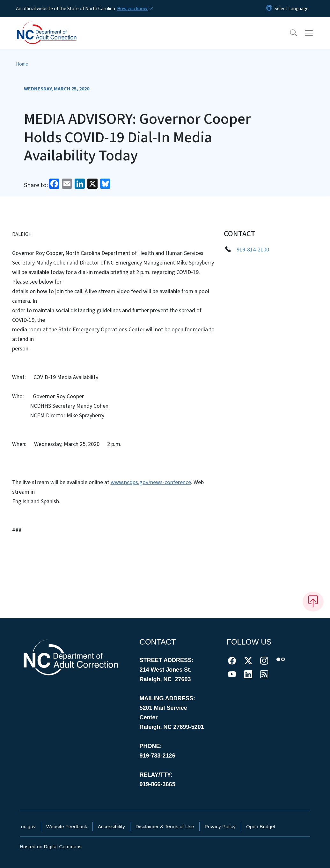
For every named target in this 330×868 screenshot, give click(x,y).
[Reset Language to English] (269, 9)
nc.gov (28, 826)
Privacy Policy (220, 826)
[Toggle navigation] (315, 33)
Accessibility (111, 826)
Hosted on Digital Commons (51, 847)
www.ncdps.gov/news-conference (151, 482)
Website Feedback (67, 826)
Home (22, 64)
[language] (292, 9)
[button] (289, 33)
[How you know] (135, 9)
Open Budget (261, 826)
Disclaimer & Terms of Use (165, 826)
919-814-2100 (253, 250)
